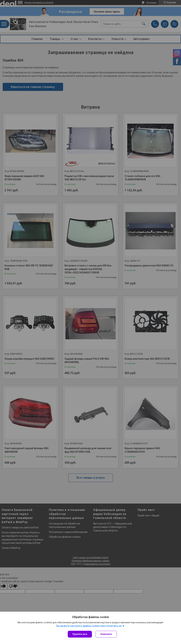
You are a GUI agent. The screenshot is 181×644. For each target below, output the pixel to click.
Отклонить (106, 634)
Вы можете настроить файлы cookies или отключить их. (89, 626)
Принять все (80, 634)
